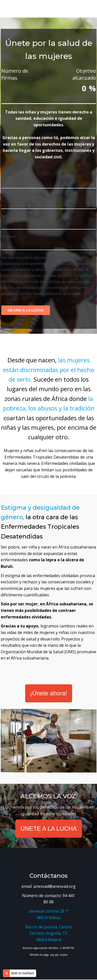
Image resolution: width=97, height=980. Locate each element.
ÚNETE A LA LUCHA (48, 829)
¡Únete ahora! (49, 693)
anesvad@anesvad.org (55, 886)
